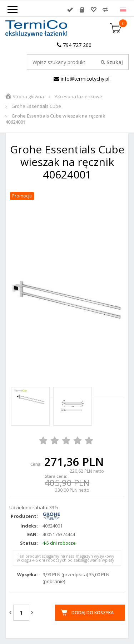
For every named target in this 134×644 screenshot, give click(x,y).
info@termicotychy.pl (81, 79)
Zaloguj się (70, 10)
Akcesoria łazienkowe (78, 96)
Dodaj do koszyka (93, 613)
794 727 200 (74, 45)
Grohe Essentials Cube (36, 106)
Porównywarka (105, 10)
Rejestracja (82, 10)
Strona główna (28, 96)
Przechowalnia (94, 10)
